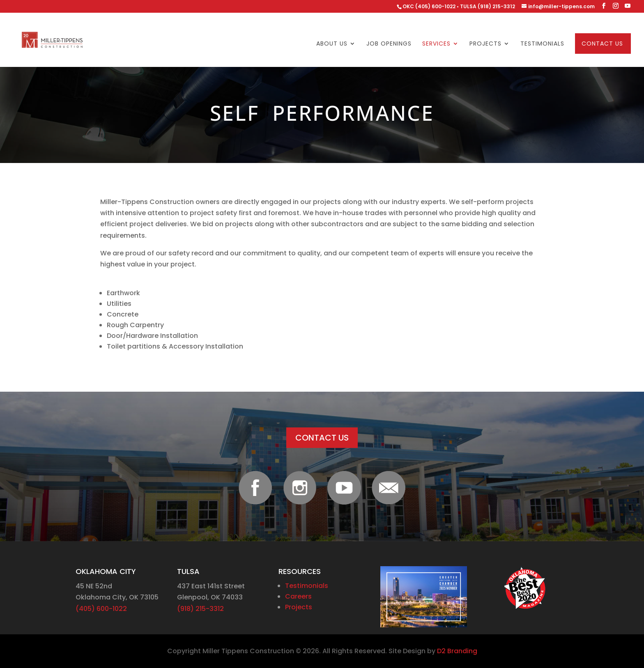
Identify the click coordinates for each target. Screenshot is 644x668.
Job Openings (389, 44)
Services (436, 44)
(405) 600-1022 (101, 609)
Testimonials (542, 44)
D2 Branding (457, 651)
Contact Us (602, 44)
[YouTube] (628, 6)
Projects (485, 44)
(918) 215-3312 (200, 609)
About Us (332, 44)
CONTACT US (322, 438)
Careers (298, 596)
